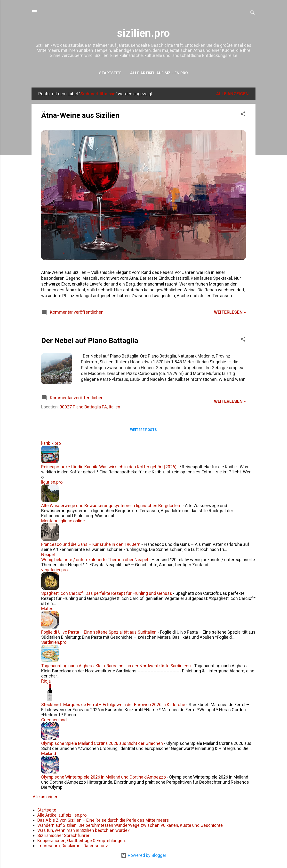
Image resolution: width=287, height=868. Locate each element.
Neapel (48, 554)
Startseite (110, 73)
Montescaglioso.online (63, 521)
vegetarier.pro (54, 570)
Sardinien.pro (54, 642)
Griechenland (54, 720)
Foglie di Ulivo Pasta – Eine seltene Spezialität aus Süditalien (99, 632)
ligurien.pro (52, 482)
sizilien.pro (143, 33)
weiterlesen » (230, 312)
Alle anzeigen (232, 94)
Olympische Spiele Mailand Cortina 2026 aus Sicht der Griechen (102, 743)
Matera (48, 609)
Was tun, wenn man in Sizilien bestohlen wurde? (84, 830)
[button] (243, 115)
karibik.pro (51, 443)
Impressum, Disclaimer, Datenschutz (73, 846)
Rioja (46, 681)
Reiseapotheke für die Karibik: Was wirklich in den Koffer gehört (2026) (109, 467)
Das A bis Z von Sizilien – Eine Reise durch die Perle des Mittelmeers (103, 820)
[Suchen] (253, 13)
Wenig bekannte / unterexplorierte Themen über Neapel (95, 560)
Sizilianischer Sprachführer (63, 835)
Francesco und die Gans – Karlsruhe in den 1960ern (91, 544)
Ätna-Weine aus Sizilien (80, 115)
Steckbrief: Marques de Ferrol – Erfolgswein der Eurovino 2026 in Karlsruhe (113, 705)
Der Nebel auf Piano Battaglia (90, 340)
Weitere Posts (143, 430)
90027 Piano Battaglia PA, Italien (90, 407)
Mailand (49, 753)
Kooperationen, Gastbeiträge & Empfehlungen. (82, 840)
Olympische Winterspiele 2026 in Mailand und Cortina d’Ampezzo (104, 777)
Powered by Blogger (144, 855)
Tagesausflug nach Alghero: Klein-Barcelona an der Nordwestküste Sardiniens (116, 666)
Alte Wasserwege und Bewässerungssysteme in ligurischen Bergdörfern (111, 506)
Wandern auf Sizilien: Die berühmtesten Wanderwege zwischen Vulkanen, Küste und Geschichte (130, 825)
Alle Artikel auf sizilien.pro (159, 73)
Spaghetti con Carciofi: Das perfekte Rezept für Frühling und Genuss (107, 593)
